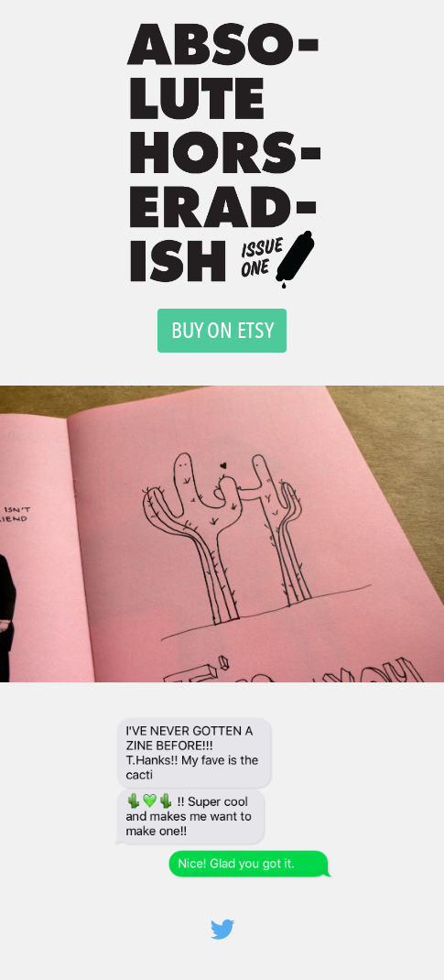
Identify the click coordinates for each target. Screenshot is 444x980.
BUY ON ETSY (222, 330)
